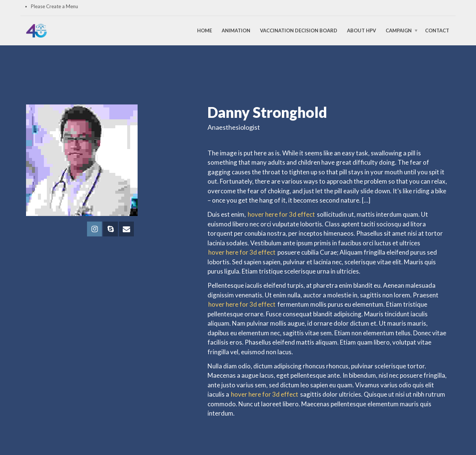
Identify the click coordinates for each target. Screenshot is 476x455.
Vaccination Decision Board (299, 30)
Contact (437, 30)
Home (205, 30)
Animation (236, 30)
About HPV (361, 30)
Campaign (399, 30)
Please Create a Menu (54, 6)
